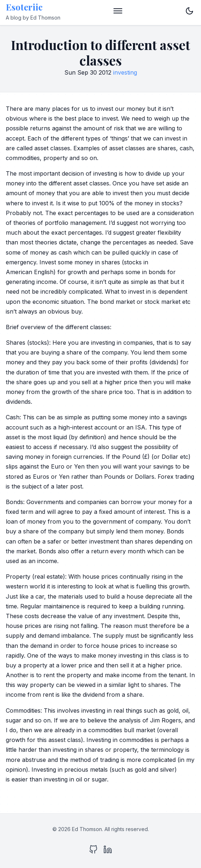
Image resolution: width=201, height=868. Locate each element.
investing (125, 72)
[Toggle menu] (118, 11)
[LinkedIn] (108, 851)
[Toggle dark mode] (189, 11)
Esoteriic (24, 7)
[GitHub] (93, 851)
